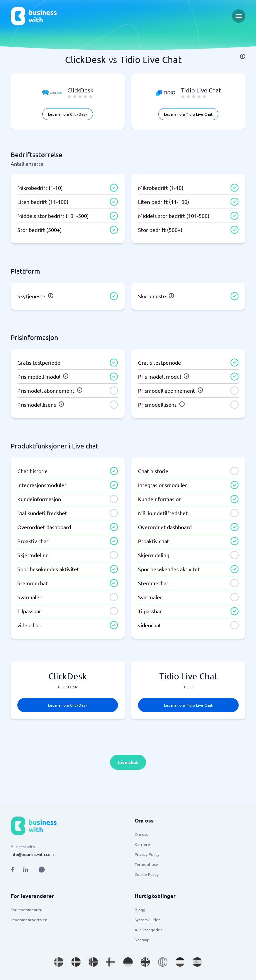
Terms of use (146, 864)
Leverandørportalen (29, 920)
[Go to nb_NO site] (93, 962)
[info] (243, 56)
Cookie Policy (147, 874)
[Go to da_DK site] (76, 962)
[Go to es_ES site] (197, 962)
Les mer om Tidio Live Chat (188, 114)
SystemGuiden (148, 920)
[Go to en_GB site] (145, 962)
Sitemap (142, 940)
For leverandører (26, 910)
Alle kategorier (148, 930)
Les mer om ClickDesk (68, 114)
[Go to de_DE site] (128, 962)
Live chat (128, 762)
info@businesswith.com (32, 854)
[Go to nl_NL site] (180, 962)
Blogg (140, 910)
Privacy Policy (147, 854)
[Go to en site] (163, 962)
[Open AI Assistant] (42, 870)
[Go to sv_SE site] (59, 962)
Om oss (141, 834)
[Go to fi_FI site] (111, 962)
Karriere (142, 844)
